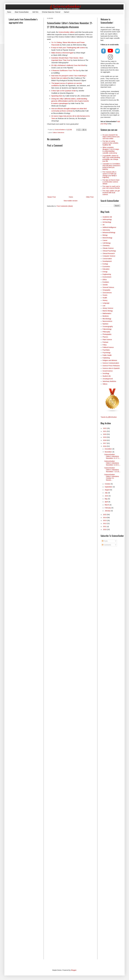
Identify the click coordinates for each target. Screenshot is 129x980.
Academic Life (107, 217)
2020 (105, 434)
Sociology (106, 373)
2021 (105, 431)
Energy (105, 272)
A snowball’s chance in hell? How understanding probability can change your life (111, 158)
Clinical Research (109, 253)
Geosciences (107, 293)
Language (106, 303)
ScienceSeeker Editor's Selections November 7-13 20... (112, 470)
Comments (106, 545)
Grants (105, 295)
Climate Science (108, 248)
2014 (105, 518)
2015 (105, 515)
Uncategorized (108, 379)
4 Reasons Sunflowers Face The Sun (65, 70)
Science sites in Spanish (111, 368)
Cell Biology (107, 243)
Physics (105, 337)
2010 (105, 529)
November (109, 452)
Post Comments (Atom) (65, 206)
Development (107, 261)
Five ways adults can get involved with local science (111, 193)
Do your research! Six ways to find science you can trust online (111, 137)
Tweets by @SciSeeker (109, 417)
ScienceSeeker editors (67, 32)
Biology (105, 235)
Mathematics (107, 313)
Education (106, 269)
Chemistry (106, 246)
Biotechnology (107, 238)
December (109, 449)
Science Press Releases (111, 366)
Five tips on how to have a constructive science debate (111, 182)
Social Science (108, 371)
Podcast (105, 342)
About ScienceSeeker (22, 12)
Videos (105, 384)
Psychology (107, 353)
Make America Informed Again (62, 53)
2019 (105, 437)
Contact (67, 12)
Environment (107, 277)
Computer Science (109, 256)
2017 (105, 443)
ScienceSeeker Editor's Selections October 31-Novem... (112, 477)
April (106, 502)
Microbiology (107, 319)
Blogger (74, 970)
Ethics (105, 280)
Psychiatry (106, 350)
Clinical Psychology (109, 251)
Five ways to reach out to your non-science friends (111, 187)
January (108, 511)
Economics (106, 266)
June (107, 496)
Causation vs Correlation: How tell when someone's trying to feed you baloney (111, 166)
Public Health (107, 355)
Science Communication (111, 363)
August (107, 490)
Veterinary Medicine (109, 381)
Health (105, 298)
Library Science (108, 308)
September (109, 487)
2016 (105, 446)
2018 (105, 440)
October (108, 484)
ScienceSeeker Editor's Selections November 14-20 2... (112, 463)
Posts (105, 541)
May (106, 499)
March (107, 505)
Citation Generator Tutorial (51, 12)
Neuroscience (107, 321)
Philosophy (106, 332)
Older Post (90, 197)
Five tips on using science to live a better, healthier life (111, 143)
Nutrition (105, 324)
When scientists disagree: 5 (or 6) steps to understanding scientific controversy (111, 150)
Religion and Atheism (110, 360)
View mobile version (71, 201)
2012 (105, 523)
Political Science (108, 347)
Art (104, 225)
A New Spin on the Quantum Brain (64, 91)
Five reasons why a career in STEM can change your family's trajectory (110, 175)
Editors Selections (58, 133)
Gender (105, 285)
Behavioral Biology (109, 232)
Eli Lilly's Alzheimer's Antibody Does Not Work (68, 65)
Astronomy (106, 230)
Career (105, 240)
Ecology (105, 264)
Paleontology (107, 329)
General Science (108, 287)
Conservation (107, 259)
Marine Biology (108, 311)
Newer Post (52, 197)
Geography (106, 290)
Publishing (106, 358)
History (105, 300)
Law (104, 306)
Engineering (107, 274)
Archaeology (107, 222)
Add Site (35, 12)
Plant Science (107, 340)
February (108, 508)
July (106, 493)
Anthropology (107, 219)
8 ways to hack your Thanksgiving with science (68, 48)
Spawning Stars (57, 96)
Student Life (107, 376)
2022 (105, 428)
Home (9, 12)
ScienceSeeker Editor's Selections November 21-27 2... (112, 456)
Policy (105, 345)
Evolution (106, 282)
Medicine (106, 316)
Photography (107, 334)
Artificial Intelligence (109, 227)
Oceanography (108, 326)
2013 (105, 520)
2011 (105, 527)
